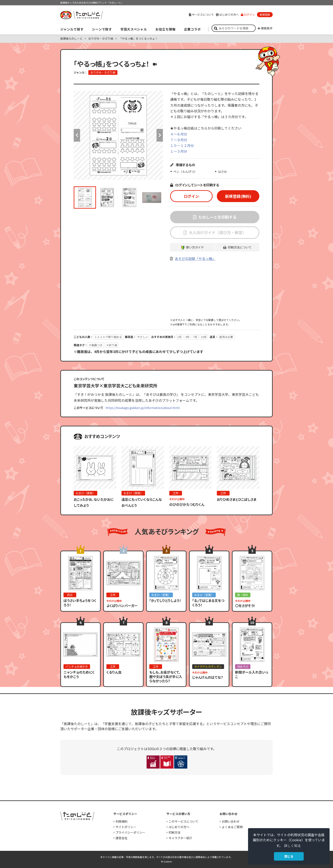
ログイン (248, 15)
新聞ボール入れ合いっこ (252, 674)
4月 (187, 337)
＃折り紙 (112, 345)
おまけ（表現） (85, 493)
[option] (118, 135)
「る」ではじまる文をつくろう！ (208, 603)
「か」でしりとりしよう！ (165, 600)
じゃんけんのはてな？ (208, 677)
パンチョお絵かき (77, 666)
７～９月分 (179, 140)
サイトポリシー (126, 827)
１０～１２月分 (182, 145)
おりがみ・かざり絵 (101, 38)
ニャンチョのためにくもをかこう (79, 674)
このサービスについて (183, 821)
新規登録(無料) (238, 196)
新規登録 (265, 15)
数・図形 (243, 595)
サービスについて (201, 15)
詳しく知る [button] (292, 846)
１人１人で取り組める (108, 337)
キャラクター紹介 (180, 838)
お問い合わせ (231, 821)
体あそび (243, 666)
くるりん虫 (114, 672)
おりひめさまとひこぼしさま (237, 499)
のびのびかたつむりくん (187, 504)
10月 (204, 337)
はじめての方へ (227, 15)
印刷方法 (175, 832)
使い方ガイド (195, 247)
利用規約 (121, 821)
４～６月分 (179, 134)
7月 (195, 337)
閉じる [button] (289, 856)
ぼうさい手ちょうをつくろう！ (80, 603)
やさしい (143, 337)
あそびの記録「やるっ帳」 (195, 258)
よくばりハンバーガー (122, 606)
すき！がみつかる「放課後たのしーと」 (81, 15)
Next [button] (160, 135)
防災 (70, 595)
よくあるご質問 (232, 827)
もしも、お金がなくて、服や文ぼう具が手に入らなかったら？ (166, 677)
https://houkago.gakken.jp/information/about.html (143, 408)
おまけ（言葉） (161, 595)
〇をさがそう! (245, 606)
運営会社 (121, 838)
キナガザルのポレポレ (208, 666)
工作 (176, 493)
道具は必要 (226, 337)
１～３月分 (179, 151)
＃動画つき (96, 345)
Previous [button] (77, 135)
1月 (179, 337)
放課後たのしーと (71, 38)
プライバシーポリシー (130, 832)
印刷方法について (240, 247)
